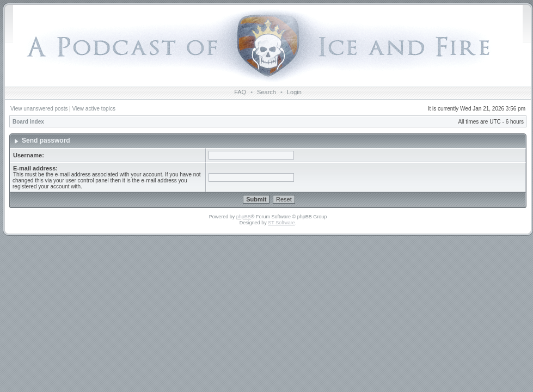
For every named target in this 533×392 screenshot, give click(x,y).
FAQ (240, 92)
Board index (28, 122)
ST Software (281, 223)
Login (294, 92)
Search (266, 92)
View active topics (94, 109)
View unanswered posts (39, 109)
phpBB (244, 217)
